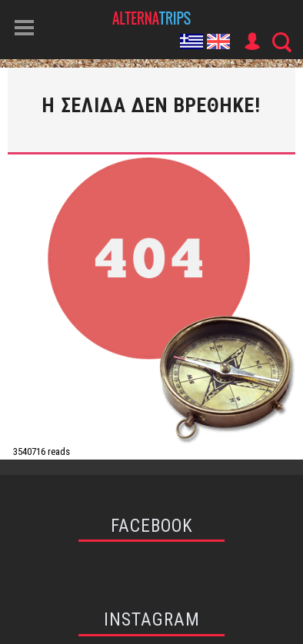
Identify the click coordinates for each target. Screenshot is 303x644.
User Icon (251, 41)
